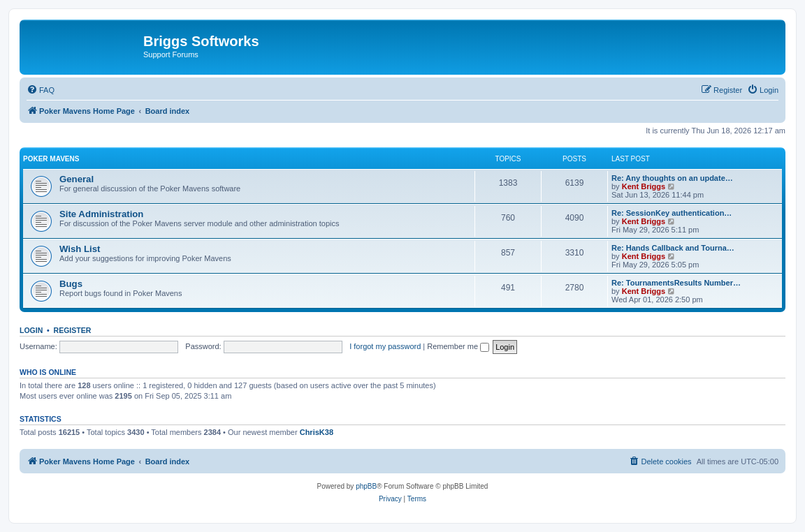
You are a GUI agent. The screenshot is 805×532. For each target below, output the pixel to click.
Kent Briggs (644, 186)
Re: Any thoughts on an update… (672, 178)
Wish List (80, 249)
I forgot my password (385, 346)
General (77, 179)
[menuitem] (41, 90)
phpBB (366, 486)
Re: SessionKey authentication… (672, 213)
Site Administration (101, 214)
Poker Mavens (51, 159)
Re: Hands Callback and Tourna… (673, 248)
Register (73, 330)
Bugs (71, 284)
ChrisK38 (317, 432)
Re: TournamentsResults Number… (676, 283)
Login (31, 330)
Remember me (458, 346)
